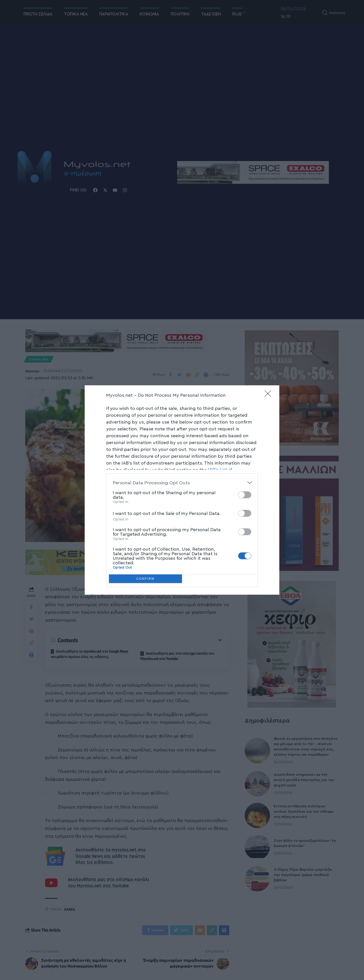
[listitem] (182, 483)
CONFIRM (145, 579)
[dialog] (182, 490)
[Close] (269, 395)
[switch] (245, 495)
